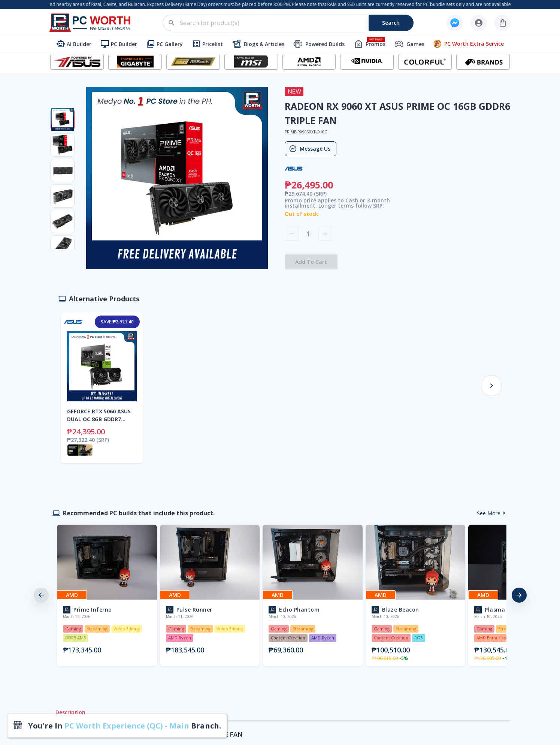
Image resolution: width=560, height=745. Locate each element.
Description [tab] (70, 712)
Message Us (311, 149)
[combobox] (292, 23)
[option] (105, 595)
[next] (519, 595)
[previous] (41, 595)
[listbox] (280, 595)
